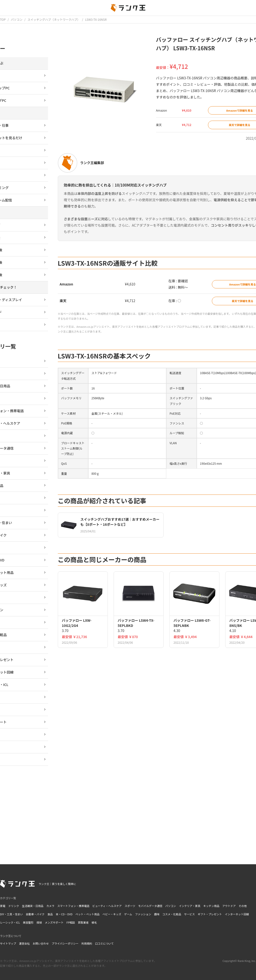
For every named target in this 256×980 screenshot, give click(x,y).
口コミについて (104, 943)
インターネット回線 (237, 914)
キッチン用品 (211, 906)
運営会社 (24, 943)
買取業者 (83, 922)
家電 (3, 906)
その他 (243, 906)
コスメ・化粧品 (172, 914)
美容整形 (28, 922)
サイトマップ (8, 943)
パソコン (171, 906)
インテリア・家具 (190, 906)
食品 (50, 914)
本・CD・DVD (64, 914)
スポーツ (130, 906)
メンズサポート (54, 922)
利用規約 (87, 943)
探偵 (39, 922)
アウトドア (229, 906)
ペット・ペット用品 (87, 914)
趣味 (157, 914)
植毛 (94, 922)
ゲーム (128, 914)
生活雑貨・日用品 (33, 906)
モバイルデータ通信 (150, 906)
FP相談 (71, 922)
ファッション (143, 914)
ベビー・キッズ (112, 914)
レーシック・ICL (10, 922)
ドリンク (14, 906)
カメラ (50, 906)
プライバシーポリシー (65, 943)
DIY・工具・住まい (11, 914)
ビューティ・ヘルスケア (107, 906)
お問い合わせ (41, 943)
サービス (189, 914)
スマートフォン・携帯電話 (73, 906)
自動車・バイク (35, 914)
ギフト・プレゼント (210, 914)
